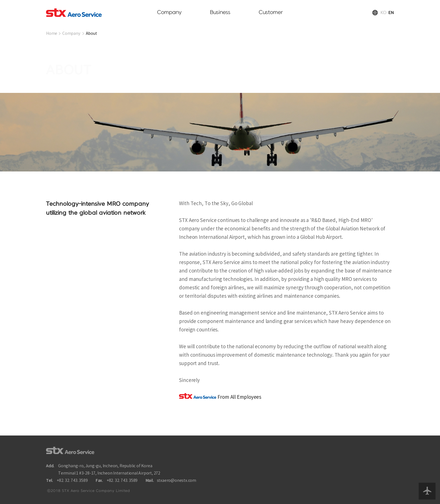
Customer (271, 12)
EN (391, 13)
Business (220, 12)
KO (383, 13)
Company (169, 12)
